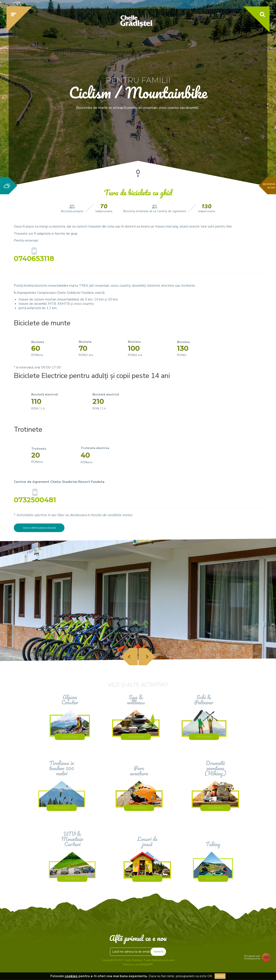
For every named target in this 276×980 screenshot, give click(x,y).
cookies (71, 976)
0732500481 (35, 499)
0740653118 (34, 258)
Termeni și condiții (133, 964)
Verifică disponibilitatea (221, 142)
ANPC (150, 964)
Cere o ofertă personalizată (39, 528)
